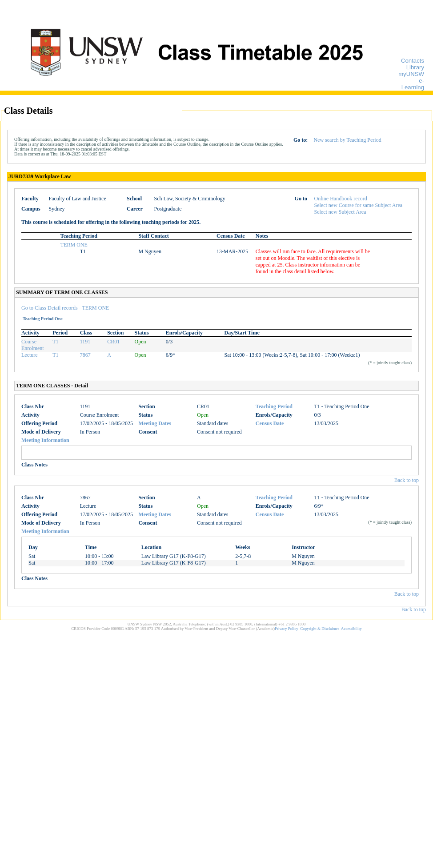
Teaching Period (274, 406)
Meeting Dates (155, 423)
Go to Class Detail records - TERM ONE (65, 308)
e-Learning (413, 84)
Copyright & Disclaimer (320, 629)
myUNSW (411, 74)
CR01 (113, 342)
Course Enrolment (33, 345)
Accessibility (351, 629)
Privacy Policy (287, 629)
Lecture (30, 355)
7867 (85, 355)
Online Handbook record (341, 199)
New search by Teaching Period (347, 140)
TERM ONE (74, 245)
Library (415, 67)
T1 (55, 342)
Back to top (407, 480)
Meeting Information (45, 440)
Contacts (413, 61)
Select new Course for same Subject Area (359, 205)
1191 (85, 342)
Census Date (270, 423)
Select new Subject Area (340, 212)
